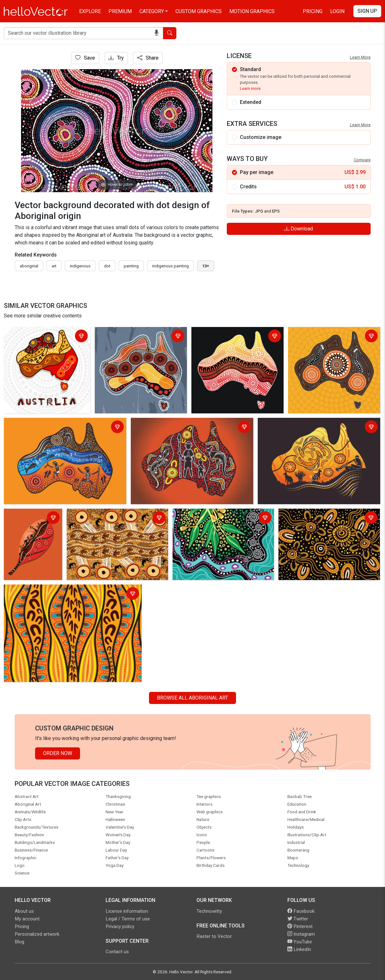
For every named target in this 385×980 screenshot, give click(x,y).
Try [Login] (116, 58)
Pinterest (300, 926)
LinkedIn (299, 949)
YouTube (300, 942)
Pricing (313, 11)
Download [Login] (299, 229)
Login (337, 11)
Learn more (250, 88)
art (54, 266)
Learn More (360, 57)
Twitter (298, 919)
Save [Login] (85, 58)
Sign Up (367, 11)
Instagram (301, 934)
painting (131, 266)
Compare (362, 160)
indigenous (80, 266)
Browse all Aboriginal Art (192, 698)
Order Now (58, 753)
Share (148, 58)
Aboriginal (29, 266)
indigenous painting (170, 266)
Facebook (301, 911)
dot (107, 266)
